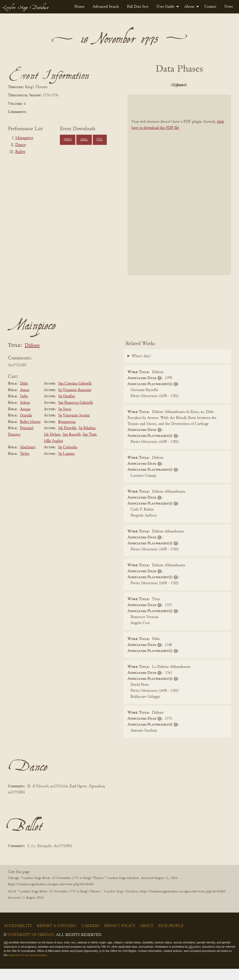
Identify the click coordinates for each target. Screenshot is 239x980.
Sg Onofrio (67, 408)
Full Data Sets (138, 7)
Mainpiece (24, 138)
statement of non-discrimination (28, 966)
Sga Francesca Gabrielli (75, 414)
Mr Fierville (67, 440)
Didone (32, 357)
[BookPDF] (179, 196)
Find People (171, 937)
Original (178, 85)
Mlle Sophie (54, 452)
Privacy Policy (120, 937)
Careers (90, 937)
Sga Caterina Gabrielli (75, 395)
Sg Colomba (68, 459)
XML (84, 140)
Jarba (24, 408)
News (229, 7)
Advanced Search (106, 7)
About (189, 7)
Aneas (25, 401)
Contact (210, 7)
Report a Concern (57, 937)
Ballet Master (30, 433)
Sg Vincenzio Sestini (74, 427)
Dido (24, 395)
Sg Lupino (66, 465)
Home (79, 7)
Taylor (25, 465)
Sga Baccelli (72, 446)
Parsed (178, 96)
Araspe (25, 420)
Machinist (28, 459)
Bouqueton (67, 433)
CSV (100, 140)
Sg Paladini (87, 440)
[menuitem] (79, 7)
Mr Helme (52, 446)
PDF (151, 85)
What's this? (141, 367)
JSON (68, 140)
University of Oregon (31, 946)
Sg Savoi (65, 420)
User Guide (165, 7)
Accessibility (18, 937)
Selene (25, 414)
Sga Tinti (89, 446)
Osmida (26, 427)
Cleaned (205, 85)
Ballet (20, 152)
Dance (21, 145)
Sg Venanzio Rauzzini (75, 401)
